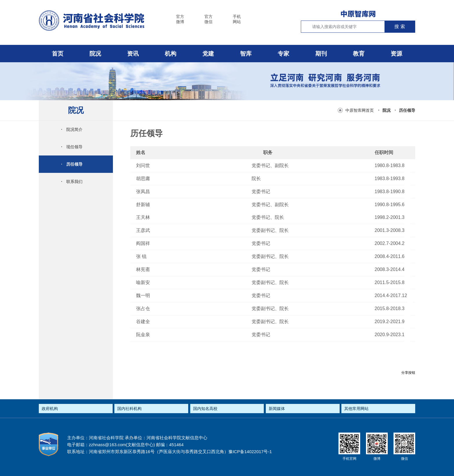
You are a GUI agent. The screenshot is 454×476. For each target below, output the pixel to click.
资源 (396, 54)
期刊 (321, 54)
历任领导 (407, 110)
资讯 (133, 54)
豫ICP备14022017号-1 (250, 452)
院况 (95, 54)
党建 (208, 54)
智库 (246, 54)
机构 (171, 54)
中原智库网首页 (360, 110)
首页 (58, 54)
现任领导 (72, 147)
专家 (283, 54)
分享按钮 (408, 373)
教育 (359, 54)
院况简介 (72, 129)
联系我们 (72, 182)
